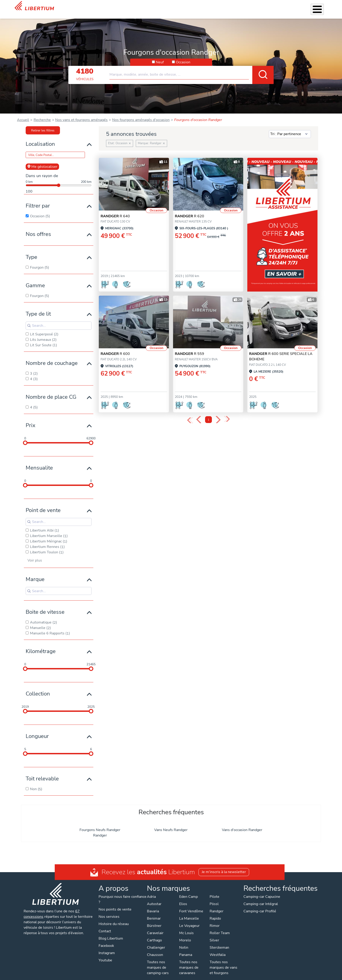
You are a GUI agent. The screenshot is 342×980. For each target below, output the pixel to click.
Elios (183, 898)
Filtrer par (38, 200)
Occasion (183, 56)
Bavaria (153, 905)
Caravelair (155, 927)
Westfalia (218, 949)
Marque (35, 573)
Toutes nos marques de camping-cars (158, 962)
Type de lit (38, 308)
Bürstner (154, 920)
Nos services (156, 6)
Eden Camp (188, 891)
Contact (322, 7)
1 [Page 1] (209, 414)
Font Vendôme (191, 905)
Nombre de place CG (51, 391)
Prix (31, 419)
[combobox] (192, 67)
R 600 (115, 348)
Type (31, 251)
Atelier (199, 6)
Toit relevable (42, 773)
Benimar (154, 913)
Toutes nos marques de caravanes (189, 962)
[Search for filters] (59, 320)
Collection (38, 688)
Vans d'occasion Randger (242, 824)
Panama (186, 949)
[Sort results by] (290, 128)
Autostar (154, 898)
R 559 (190, 348)
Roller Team (220, 927)
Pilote (214, 891)
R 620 (190, 210)
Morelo (185, 934)
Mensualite (39, 462)
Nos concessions (297, 7)
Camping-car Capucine (262, 891)
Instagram (107, 947)
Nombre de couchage (52, 357)
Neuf (160, 56)
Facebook (106, 940)
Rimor (215, 920)
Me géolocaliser (42, 161)
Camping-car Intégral (261, 898)
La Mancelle (189, 913)
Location (216, 6)
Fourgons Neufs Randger (100, 824)
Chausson (155, 949)
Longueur (37, 730)
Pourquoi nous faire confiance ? (123, 893)
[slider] (25, 437)
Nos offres (38, 228)
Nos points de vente (115, 903)
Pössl (214, 898)
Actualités (269, 6)
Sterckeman (219, 942)
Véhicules (134, 6)
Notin (184, 942)
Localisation (40, 138)
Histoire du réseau (114, 918)
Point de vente (43, 504)
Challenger (156, 942)
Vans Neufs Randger (171, 824)
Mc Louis (186, 927)
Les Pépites (112, 6)
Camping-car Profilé (260, 905)
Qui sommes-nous (242, 6)
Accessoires (180, 6)
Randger (100, 829)
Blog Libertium (111, 933)
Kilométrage (41, 645)
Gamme (35, 280)
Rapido (215, 913)
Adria (151, 891)
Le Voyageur (189, 920)
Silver (214, 934)
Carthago (154, 934)
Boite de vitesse (45, 606)
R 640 (115, 210)
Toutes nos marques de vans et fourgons (223, 962)
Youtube (105, 954)
